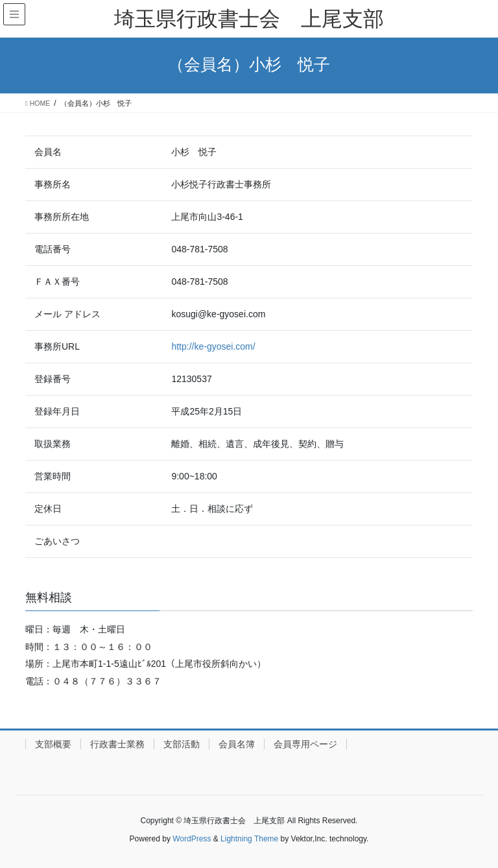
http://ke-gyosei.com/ (213, 346)
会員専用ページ (305, 744)
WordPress (192, 839)
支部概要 (53, 744)
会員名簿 (237, 744)
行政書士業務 (117, 744)
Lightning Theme (249, 839)
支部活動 (182, 744)
